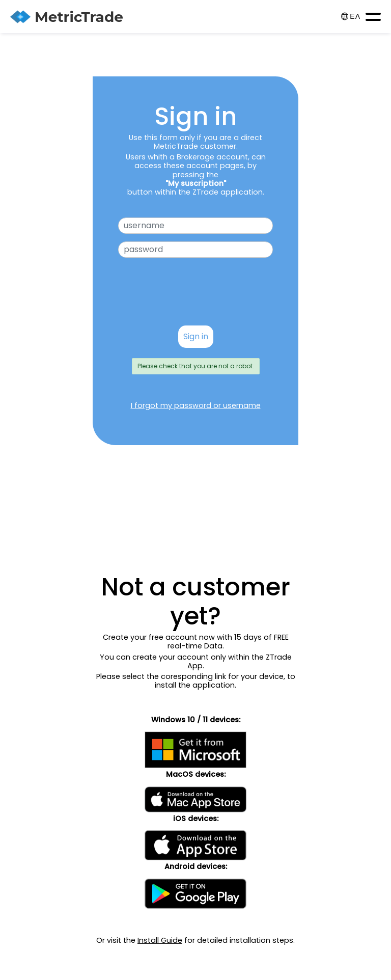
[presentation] (195, 298)
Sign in (196, 336)
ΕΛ (351, 17)
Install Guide (160, 940)
